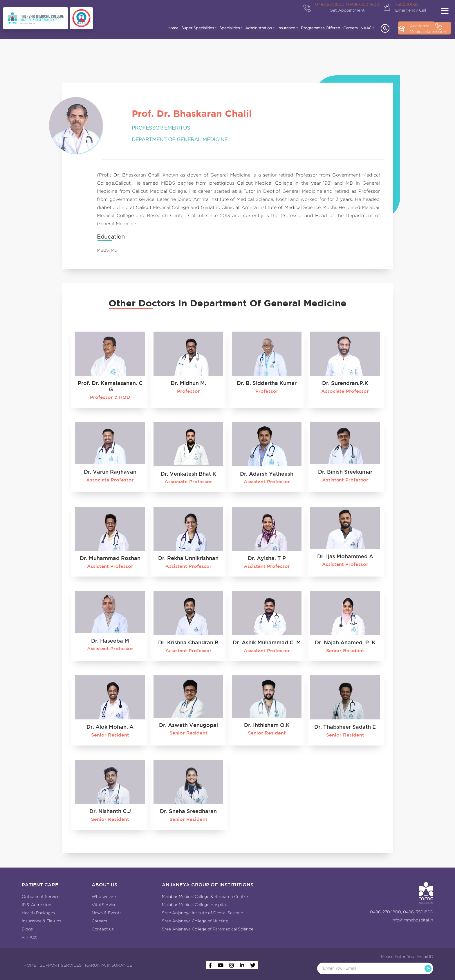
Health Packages (38, 913)
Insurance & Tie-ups (41, 921)
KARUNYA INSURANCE (109, 965)
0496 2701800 (330, 4)
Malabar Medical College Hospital (194, 905)
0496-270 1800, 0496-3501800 (402, 912)
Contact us (103, 929)
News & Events (107, 913)
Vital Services (105, 905)
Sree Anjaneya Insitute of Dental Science (202, 913)
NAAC (366, 28)
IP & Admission (37, 905)
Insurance (286, 28)
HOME (30, 965)
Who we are (104, 897)
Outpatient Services (42, 897)
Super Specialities (198, 28)
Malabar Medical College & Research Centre (205, 897)
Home (173, 28)
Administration (259, 28)
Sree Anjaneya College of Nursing (195, 921)
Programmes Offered (321, 28)
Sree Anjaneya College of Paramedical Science (208, 929)
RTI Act (29, 937)
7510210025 (407, 4)
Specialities (230, 28)
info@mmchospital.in (412, 920)
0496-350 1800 (364, 4)
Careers (350, 28)
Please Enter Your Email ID (407, 957)
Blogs (27, 929)
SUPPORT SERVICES (61, 965)
